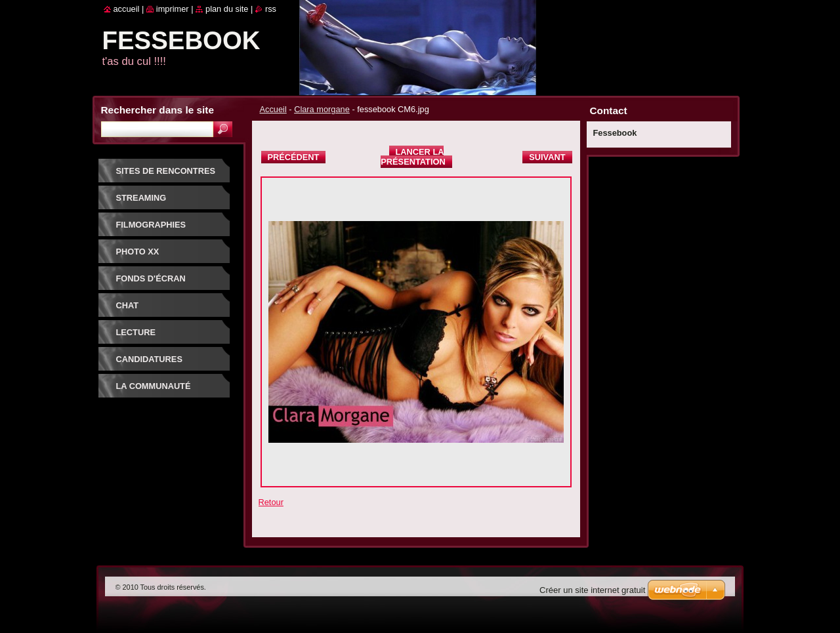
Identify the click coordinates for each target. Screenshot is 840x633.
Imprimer (173, 9)
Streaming (141, 198)
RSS (271, 9)
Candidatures (149, 359)
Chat (128, 305)
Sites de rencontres (166, 171)
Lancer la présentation (413, 157)
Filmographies (151, 225)
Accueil (273, 109)
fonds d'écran (151, 278)
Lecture (136, 332)
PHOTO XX (138, 252)
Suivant (547, 157)
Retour (271, 502)
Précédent (294, 157)
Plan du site (227, 9)
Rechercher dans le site (157, 110)
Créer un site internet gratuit (592, 590)
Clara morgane (322, 109)
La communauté (154, 386)
